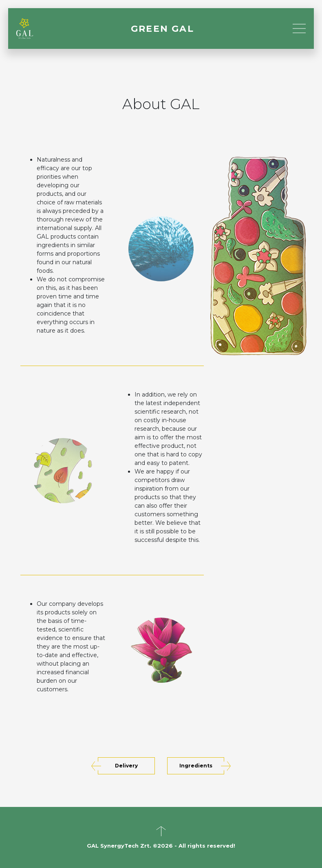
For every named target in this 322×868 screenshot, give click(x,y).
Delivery (126, 766)
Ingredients (196, 766)
